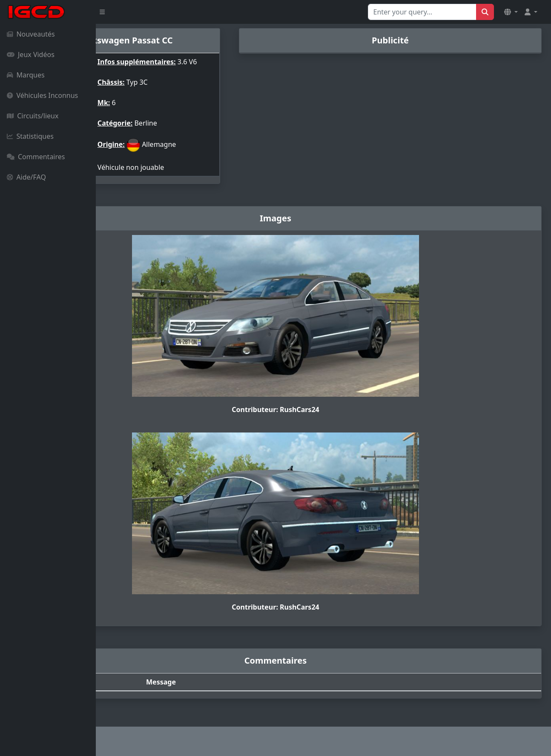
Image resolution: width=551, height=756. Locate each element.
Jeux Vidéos (31, 54)
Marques (26, 75)
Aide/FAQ (26, 177)
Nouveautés (31, 34)
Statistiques (30, 136)
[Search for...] (422, 12)
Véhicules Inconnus (42, 95)
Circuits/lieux (33, 116)
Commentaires (36, 157)
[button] (511, 12)
